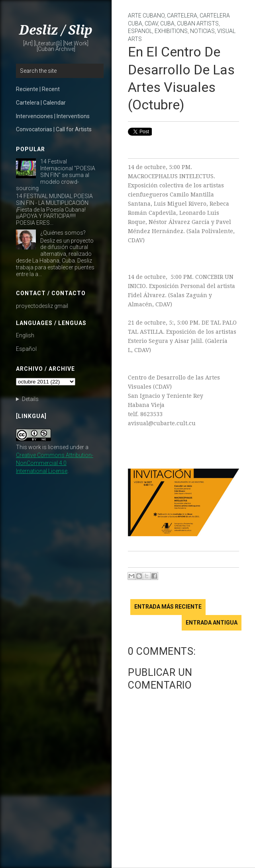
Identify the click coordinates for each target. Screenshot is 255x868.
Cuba (167, 23)
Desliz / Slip (56, 30)
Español (26, 349)
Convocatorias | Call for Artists (54, 129)
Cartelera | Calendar (41, 103)
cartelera (182, 16)
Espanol (140, 31)
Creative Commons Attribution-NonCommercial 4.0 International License (55, 463)
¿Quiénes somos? (63, 233)
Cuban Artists (198, 23)
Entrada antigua (212, 623)
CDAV (151, 23)
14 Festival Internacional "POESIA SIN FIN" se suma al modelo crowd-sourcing (56, 175)
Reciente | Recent (38, 89)
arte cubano (146, 16)
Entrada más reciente (168, 607)
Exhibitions (171, 31)
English (25, 335)
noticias (202, 31)
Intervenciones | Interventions (53, 116)
